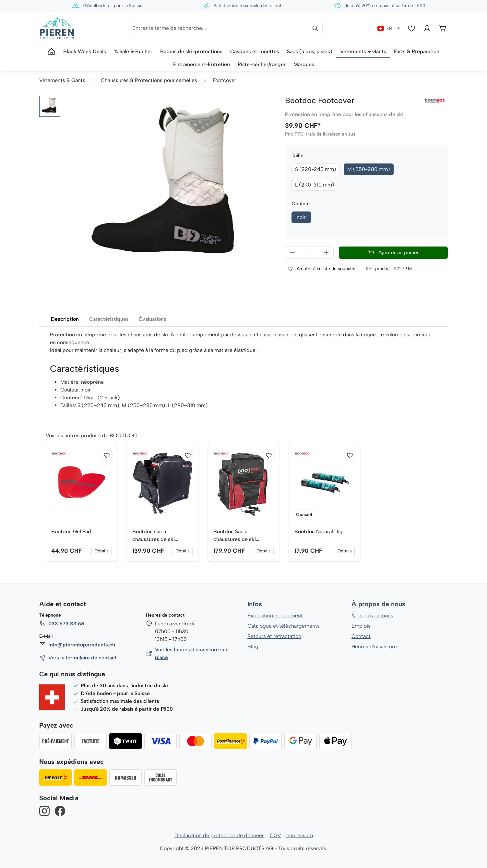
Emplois (361, 626)
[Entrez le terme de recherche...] (225, 28)
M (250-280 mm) (369, 169)
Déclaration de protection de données (220, 835)
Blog (253, 647)
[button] (50, 106)
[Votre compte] (427, 28)
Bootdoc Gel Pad (71, 531)
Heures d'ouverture (374, 647)
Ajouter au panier (393, 253)
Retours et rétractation (274, 636)
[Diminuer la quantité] (292, 253)
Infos (255, 604)
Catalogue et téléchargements (284, 626)
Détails (101, 551)
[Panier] (443, 28)
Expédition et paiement (275, 615)
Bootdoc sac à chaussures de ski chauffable (153, 536)
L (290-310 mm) (315, 185)
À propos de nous (378, 604)
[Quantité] (309, 253)
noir (301, 217)
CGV (275, 835)
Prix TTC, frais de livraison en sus (320, 134)
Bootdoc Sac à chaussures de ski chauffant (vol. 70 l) (237, 536)
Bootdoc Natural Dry (319, 531)
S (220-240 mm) (316, 169)
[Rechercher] (315, 28)
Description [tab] (65, 319)
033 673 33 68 (66, 624)
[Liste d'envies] (411, 28)
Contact (361, 636)
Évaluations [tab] (153, 319)
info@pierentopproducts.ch (81, 645)
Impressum (299, 835)
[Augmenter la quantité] (326, 253)
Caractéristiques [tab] (109, 319)
